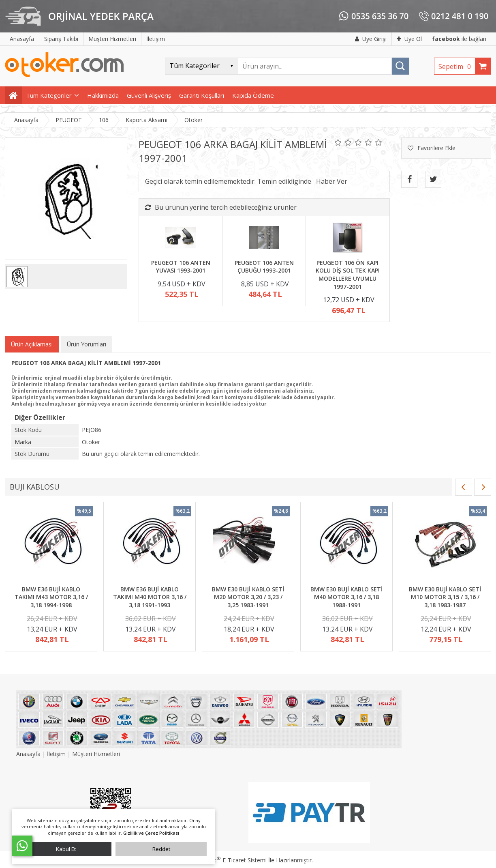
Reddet (161, 849)
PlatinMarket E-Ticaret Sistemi (225, 860)
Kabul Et (66, 849)
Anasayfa (29, 754)
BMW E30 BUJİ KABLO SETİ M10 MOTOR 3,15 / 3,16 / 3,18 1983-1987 (445, 597)
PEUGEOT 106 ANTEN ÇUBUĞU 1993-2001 (264, 267)
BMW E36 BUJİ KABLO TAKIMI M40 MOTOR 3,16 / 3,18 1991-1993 (150, 597)
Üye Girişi (371, 39)
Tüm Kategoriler (49, 95)
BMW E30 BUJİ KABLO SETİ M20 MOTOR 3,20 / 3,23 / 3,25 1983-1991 (248, 597)
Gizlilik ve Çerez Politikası (151, 833)
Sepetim (457, 67)
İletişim (56, 754)
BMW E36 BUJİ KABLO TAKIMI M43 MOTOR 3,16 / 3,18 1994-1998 (51, 597)
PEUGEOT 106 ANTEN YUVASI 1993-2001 (181, 267)
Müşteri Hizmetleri (96, 754)
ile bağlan (459, 39)
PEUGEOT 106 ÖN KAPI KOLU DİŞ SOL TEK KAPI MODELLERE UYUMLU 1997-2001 (348, 275)
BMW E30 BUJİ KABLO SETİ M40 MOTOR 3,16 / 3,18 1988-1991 (346, 597)
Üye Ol (409, 39)
